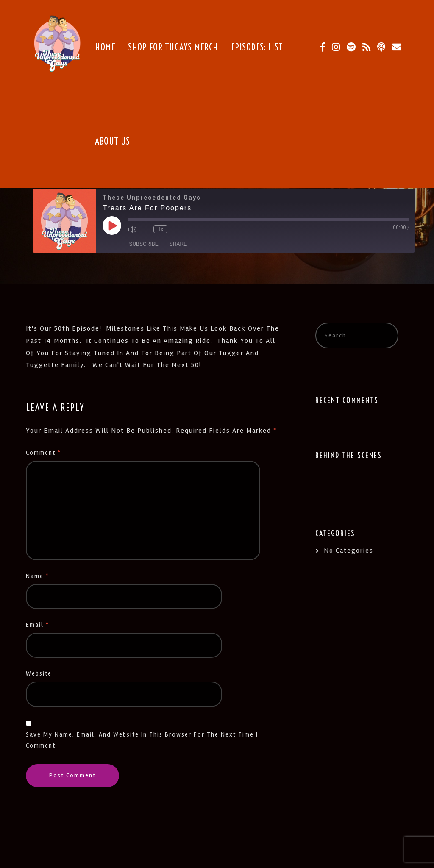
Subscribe (143, 244)
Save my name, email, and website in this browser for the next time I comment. (142, 740)
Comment (43, 453)
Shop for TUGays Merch (173, 47)
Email (38, 625)
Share (178, 244)
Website (39, 674)
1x (161, 229)
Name (38, 576)
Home (105, 47)
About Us (112, 141)
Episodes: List (257, 47)
